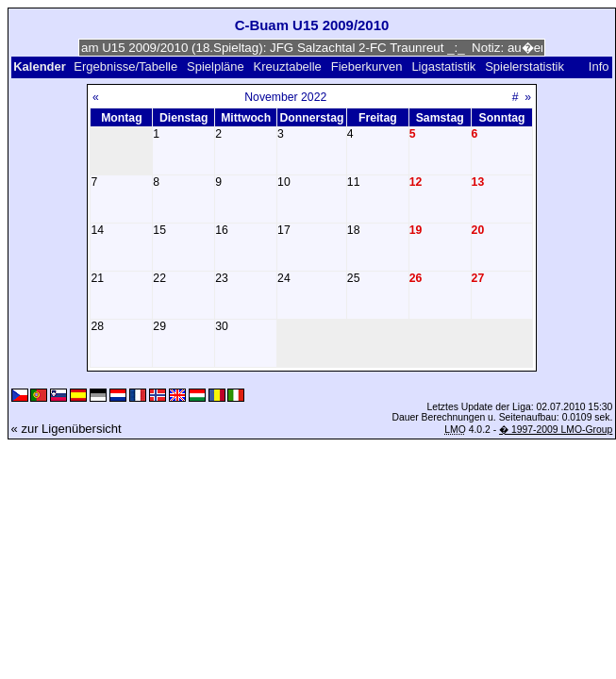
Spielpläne (216, 66)
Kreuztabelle (288, 66)
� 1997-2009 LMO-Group (556, 430)
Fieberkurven (367, 66)
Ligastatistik (443, 66)
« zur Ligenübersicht (67, 429)
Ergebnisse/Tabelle (125, 66)
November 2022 (285, 97)
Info (599, 66)
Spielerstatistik (526, 66)
